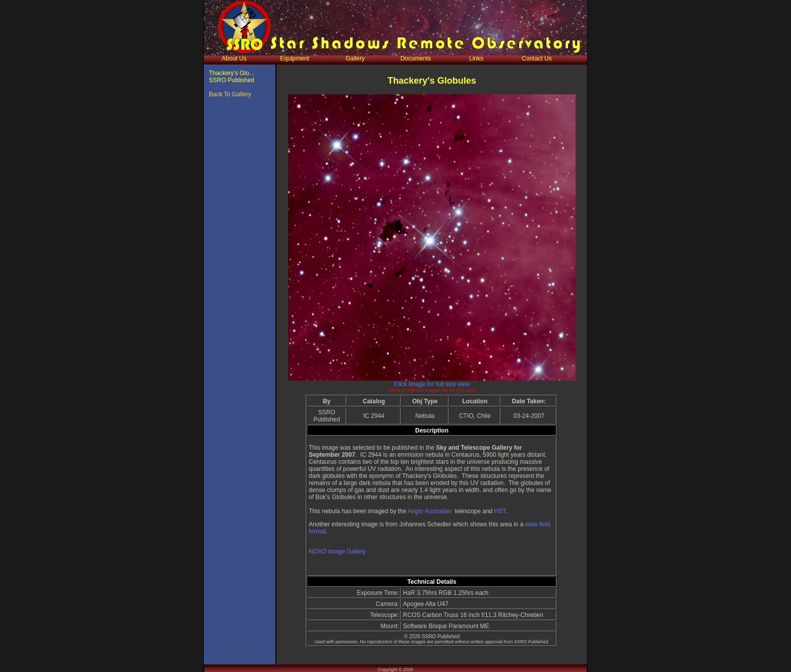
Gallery (355, 58)
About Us (234, 58)
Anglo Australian (430, 511)
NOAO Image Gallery (337, 552)
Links (476, 58)
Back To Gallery (230, 94)
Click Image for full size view (432, 384)
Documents (416, 58)
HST (500, 511)
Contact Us (536, 58)
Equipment (294, 58)
